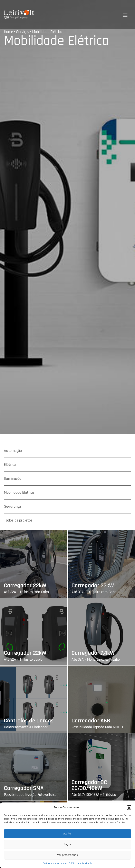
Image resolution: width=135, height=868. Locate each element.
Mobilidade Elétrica (47, 32)
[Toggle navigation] (125, 15)
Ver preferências (67, 855)
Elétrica (10, 465)
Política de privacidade (55, 863)
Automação (13, 451)
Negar (67, 844)
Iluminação (13, 479)
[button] (129, 808)
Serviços (23, 32)
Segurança (12, 506)
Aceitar (68, 834)
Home (8, 32)
